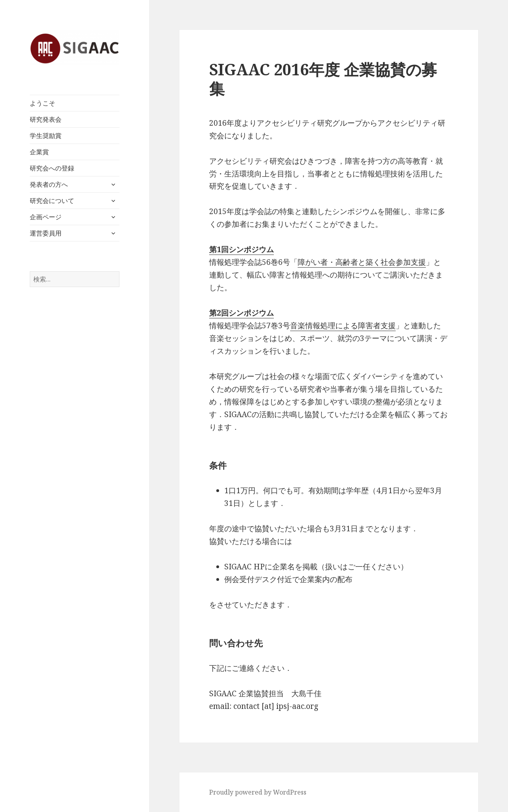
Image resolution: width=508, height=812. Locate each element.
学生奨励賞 (46, 136)
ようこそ (42, 103)
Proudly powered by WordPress (258, 792)
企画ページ (46, 217)
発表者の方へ (49, 184)
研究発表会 (46, 119)
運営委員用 (46, 233)
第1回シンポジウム (241, 249)
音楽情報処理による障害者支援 (343, 326)
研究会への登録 (52, 168)
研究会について (52, 201)
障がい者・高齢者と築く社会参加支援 (362, 262)
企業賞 (39, 152)
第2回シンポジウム (241, 313)
